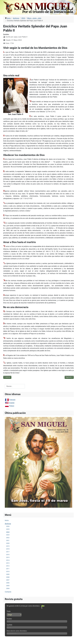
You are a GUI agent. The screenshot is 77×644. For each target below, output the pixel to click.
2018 (8, 549)
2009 (8, 574)
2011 (8, 569)
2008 (8, 577)
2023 (8, 535)
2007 (8, 580)
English (12, 403)
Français (12, 400)
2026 (8, 526)
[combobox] (15, 386)
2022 (8, 538)
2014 (8, 560)
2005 (8, 586)
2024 (8, 532)
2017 (8, 552)
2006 (8, 583)
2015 (8, 557)
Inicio (7, 520)
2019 (8, 546)
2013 (8, 563)
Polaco (12, 406)
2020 (8, 543)
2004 (8, 588)
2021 (8, 540)
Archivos (8, 524)
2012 (8, 566)
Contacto (8, 592)
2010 (8, 572)
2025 (8, 529)
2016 (8, 555)
